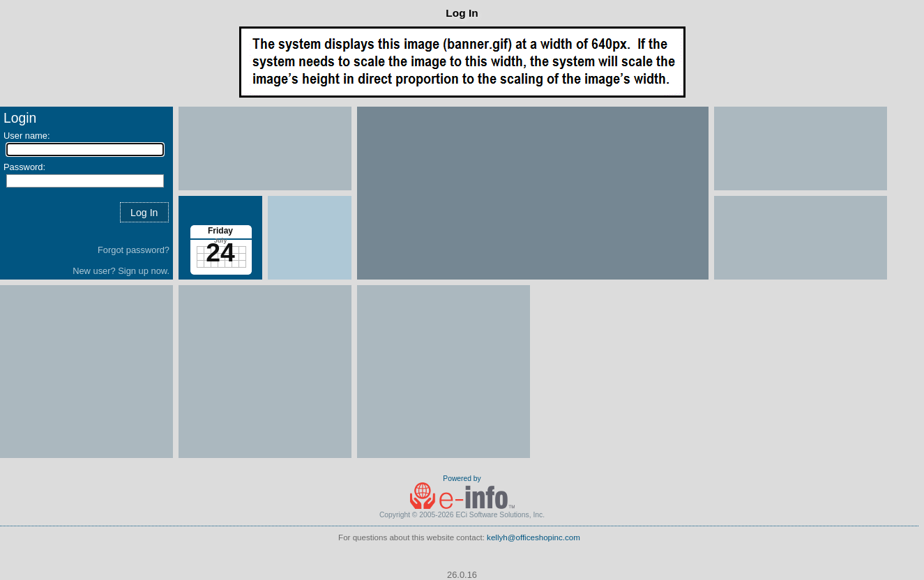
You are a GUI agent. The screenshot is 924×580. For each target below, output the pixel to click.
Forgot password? (134, 250)
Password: (24, 167)
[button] (144, 212)
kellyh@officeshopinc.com (533, 537)
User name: (27, 136)
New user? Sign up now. (121, 271)
